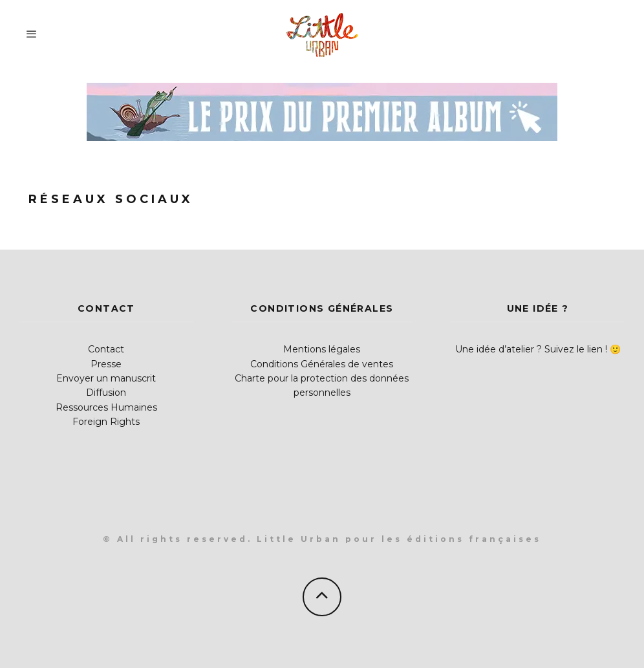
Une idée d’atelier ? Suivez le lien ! (531, 349)
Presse (106, 364)
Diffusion (106, 393)
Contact (106, 349)
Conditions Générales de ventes (322, 364)
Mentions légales (322, 349)
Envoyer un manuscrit (106, 378)
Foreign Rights (106, 422)
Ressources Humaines (106, 407)
